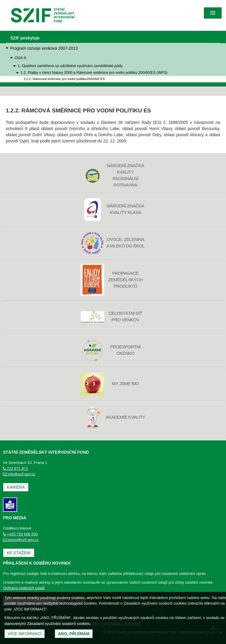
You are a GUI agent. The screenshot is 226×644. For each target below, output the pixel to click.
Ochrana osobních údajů (24, 588)
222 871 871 (15, 469)
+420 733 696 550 (20, 534)
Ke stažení (19, 553)
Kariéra (16, 487)
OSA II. (21, 58)
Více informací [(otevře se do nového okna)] (25, 634)
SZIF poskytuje (25, 38)
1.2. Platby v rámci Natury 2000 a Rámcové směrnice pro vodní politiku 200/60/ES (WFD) (94, 73)
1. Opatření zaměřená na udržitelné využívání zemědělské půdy (70, 66)
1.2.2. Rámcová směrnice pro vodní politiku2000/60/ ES (64, 79)
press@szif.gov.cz (21, 540)
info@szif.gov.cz (19, 474)
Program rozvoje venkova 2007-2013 (44, 48)
